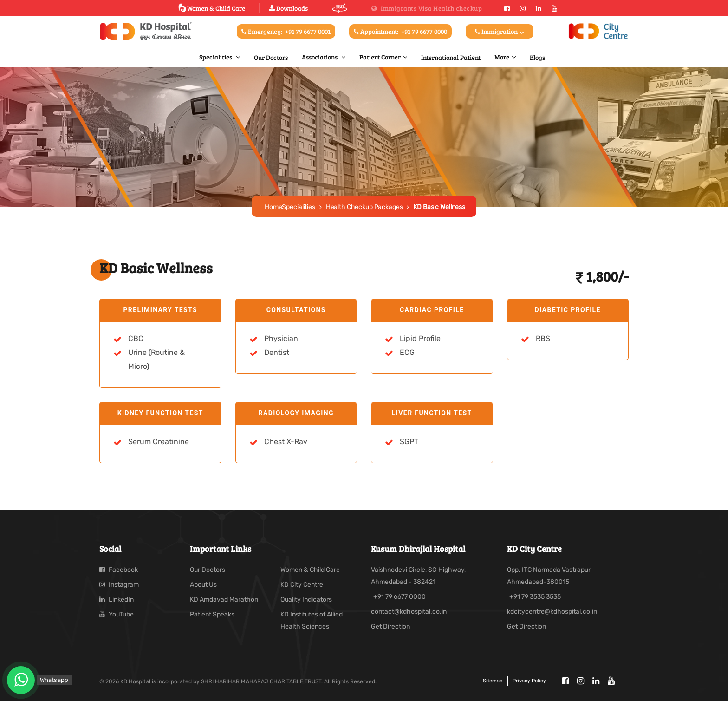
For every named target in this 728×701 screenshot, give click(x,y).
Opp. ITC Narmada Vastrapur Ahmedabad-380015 (549, 576)
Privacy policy (529, 681)
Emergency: (286, 31)
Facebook (119, 570)
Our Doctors (271, 57)
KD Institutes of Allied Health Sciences (312, 620)
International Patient (451, 57)
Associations (320, 57)
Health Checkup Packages (364, 207)
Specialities (216, 57)
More (502, 57)
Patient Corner (380, 57)
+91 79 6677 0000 (400, 597)
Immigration (500, 31)
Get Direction (390, 626)
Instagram (119, 585)
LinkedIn (117, 599)
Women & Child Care (211, 8)
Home (273, 207)
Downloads (288, 8)
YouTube (117, 614)
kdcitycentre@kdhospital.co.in (552, 612)
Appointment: (400, 31)
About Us (203, 585)
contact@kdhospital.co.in (409, 612)
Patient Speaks (212, 614)
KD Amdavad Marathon (224, 599)
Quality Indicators (306, 599)
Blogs (537, 57)
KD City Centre (302, 585)
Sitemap (493, 681)
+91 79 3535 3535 (535, 597)
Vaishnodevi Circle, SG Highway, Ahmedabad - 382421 (418, 576)
